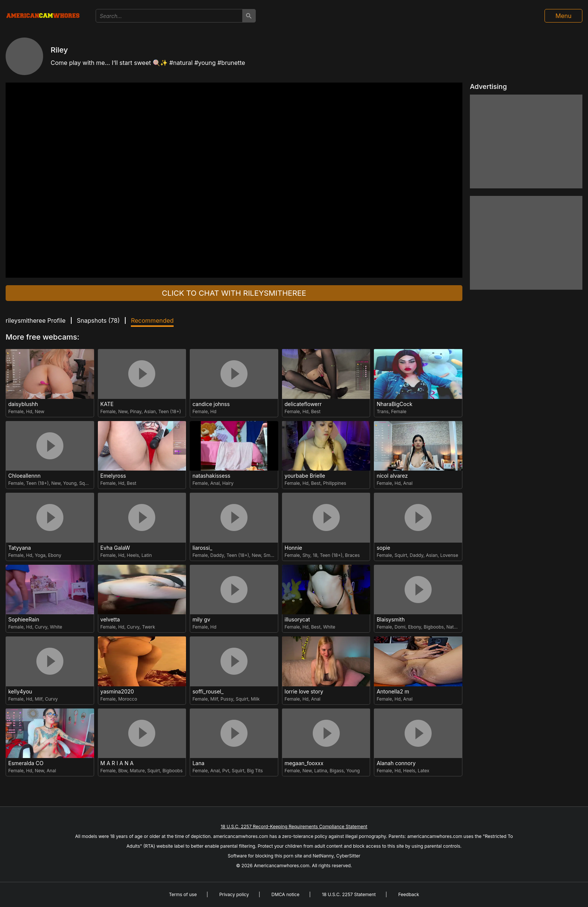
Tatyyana (19, 548)
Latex (424, 771)
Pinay (136, 411)
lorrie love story (304, 692)
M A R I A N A (117, 763)
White (56, 627)
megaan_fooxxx (304, 763)
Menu (563, 16)
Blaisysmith (391, 620)
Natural (454, 627)
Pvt (226, 771)
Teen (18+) (169, 411)
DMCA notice (286, 894)
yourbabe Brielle (305, 476)
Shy (306, 555)
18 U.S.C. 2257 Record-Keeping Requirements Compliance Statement (294, 827)
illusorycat (297, 620)
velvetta (110, 620)
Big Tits (255, 771)
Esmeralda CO (26, 763)
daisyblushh (23, 404)
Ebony (55, 555)
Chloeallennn (24, 476)
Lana (198, 763)
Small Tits (274, 555)
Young (70, 483)
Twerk (149, 627)
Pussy (227, 699)
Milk (255, 699)
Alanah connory (396, 763)
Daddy (217, 555)
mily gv (201, 620)
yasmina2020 (117, 692)
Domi (400, 627)
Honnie (293, 548)
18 (315, 555)
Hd (29, 411)
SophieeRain (24, 620)
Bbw (123, 771)
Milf (39, 699)
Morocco (127, 699)
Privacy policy (234, 894)
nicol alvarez (392, 476)
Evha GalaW (115, 548)
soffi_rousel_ (208, 692)
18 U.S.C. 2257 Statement (349, 894)
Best (316, 411)
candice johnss (211, 404)
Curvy (41, 627)
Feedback (409, 894)
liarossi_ (202, 548)
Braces (352, 555)
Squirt (85, 483)
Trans (382, 411)
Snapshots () (98, 320)
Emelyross (113, 476)
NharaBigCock (394, 404)
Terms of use (183, 894)
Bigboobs (434, 627)
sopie (383, 548)
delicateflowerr (303, 404)
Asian (150, 411)
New (40, 411)
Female (16, 411)
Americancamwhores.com (282, 866)
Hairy (228, 483)
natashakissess (211, 476)
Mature (137, 771)
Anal (215, 483)
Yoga (40, 555)
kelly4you (20, 692)
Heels (133, 555)
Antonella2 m (393, 692)
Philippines (334, 483)
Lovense (449, 555)
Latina (321, 771)
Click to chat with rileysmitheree (234, 293)
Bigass (337, 771)
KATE (107, 404)
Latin (146, 555)
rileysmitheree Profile (36, 320)
